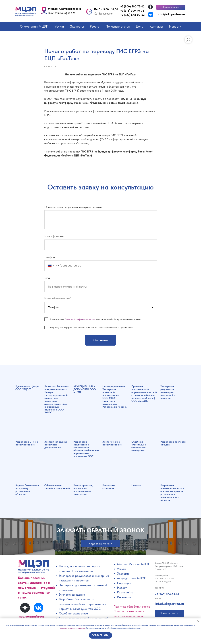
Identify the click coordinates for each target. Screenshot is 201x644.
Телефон (50, 258)
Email (48, 279)
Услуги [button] (59, 26)
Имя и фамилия (54, 237)
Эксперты (77, 26)
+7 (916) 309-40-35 (132, 11)
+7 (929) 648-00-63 (132, 15)
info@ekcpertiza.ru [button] (171, 14)
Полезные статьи (118, 26)
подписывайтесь (32, 617)
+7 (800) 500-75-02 (132, 7)
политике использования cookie (73, 628)
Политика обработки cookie (132, 607)
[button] (171, 7)
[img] (150, 7)
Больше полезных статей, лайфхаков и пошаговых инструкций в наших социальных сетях (36, 588)
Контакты (156, 26)
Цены (140, 26)
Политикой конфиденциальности (80, 320)
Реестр (95, 26)
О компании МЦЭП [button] (34, 26)
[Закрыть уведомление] (198, 621)
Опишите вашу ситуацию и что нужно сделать (73, 208)
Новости (175, 26)
